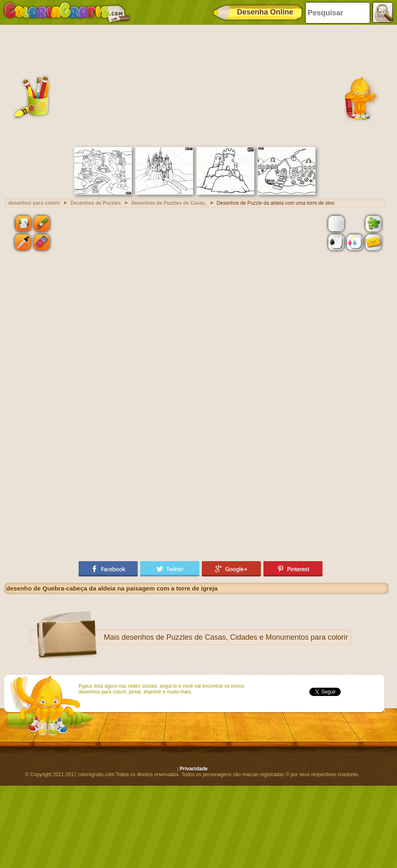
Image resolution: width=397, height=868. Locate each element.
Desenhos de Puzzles (96, 203)
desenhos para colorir (34, 203)
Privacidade (194, 769)
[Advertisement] (196, 85)
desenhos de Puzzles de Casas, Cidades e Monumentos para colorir (235, 637)
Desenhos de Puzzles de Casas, (169, 203)
